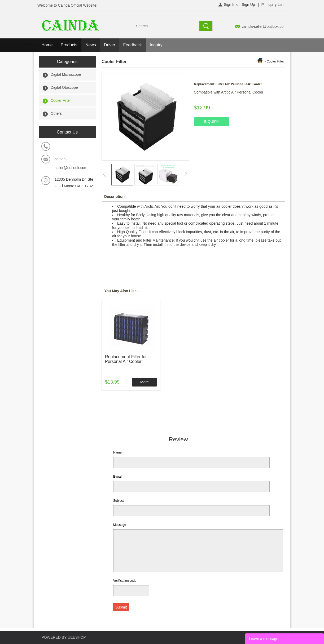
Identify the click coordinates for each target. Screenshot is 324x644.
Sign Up (248, 5)
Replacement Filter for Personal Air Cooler (126, 359)
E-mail (118, 477)
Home (47, 45)
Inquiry (156, 45)
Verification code (125, 581)
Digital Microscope (66, 74)
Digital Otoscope (64, 87)
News (91, 45)
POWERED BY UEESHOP (64, 637)
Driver (110, 45)
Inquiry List (274, 5)
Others (56, 113)
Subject (119, 501)
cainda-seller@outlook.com (264, 26)
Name (117, 452)
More (145, 382)
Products (69, 45)
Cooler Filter (61, 100)
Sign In (230, 5)
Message (120, 525)
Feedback (133, 45)
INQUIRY (212, 122)
